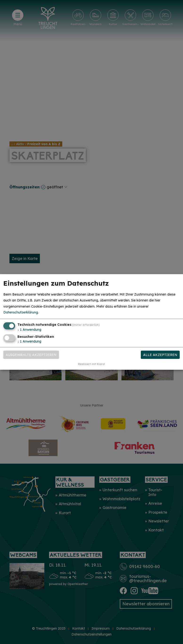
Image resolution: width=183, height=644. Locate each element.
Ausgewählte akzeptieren (31, 355)
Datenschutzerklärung (21, 312)
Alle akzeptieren (160, 355)
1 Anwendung (29, 330)
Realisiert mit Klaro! (91, 364)
